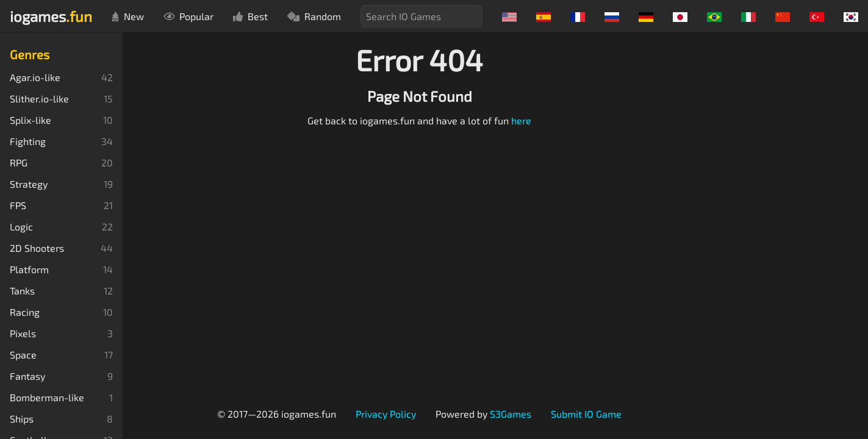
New (128, 16)
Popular (188, 16)
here (521, 120)
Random (314, 16)
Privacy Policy (386, 414)
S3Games (511, 414)
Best (250, 16)
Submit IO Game (586, 414)
